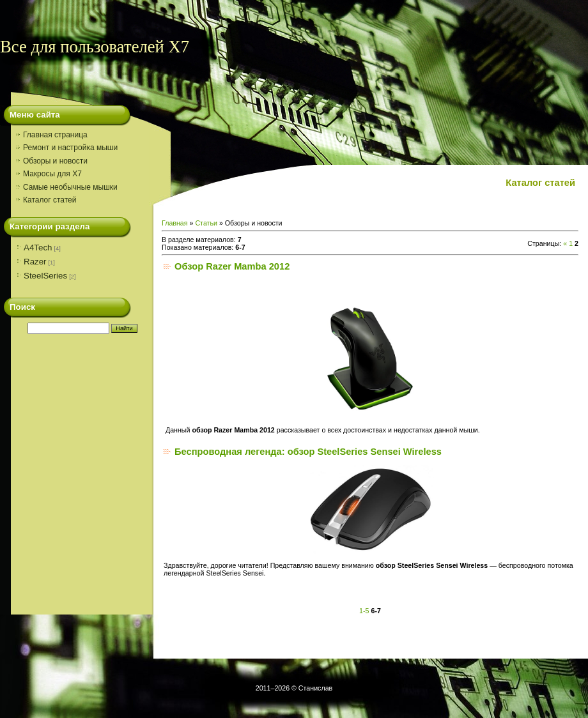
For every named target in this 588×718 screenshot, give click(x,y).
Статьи (206, 223)
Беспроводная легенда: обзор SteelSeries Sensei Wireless (308, 452)
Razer (35, 262)
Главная (175, 223)
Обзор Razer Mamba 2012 (232, 266)
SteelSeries (45, 276)
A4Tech (38, 248)
